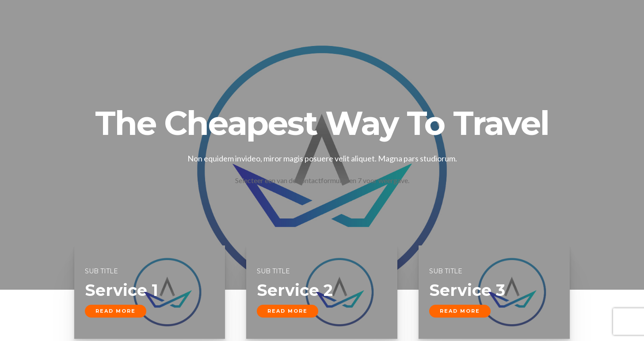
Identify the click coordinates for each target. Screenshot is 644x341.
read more (116, 311)
